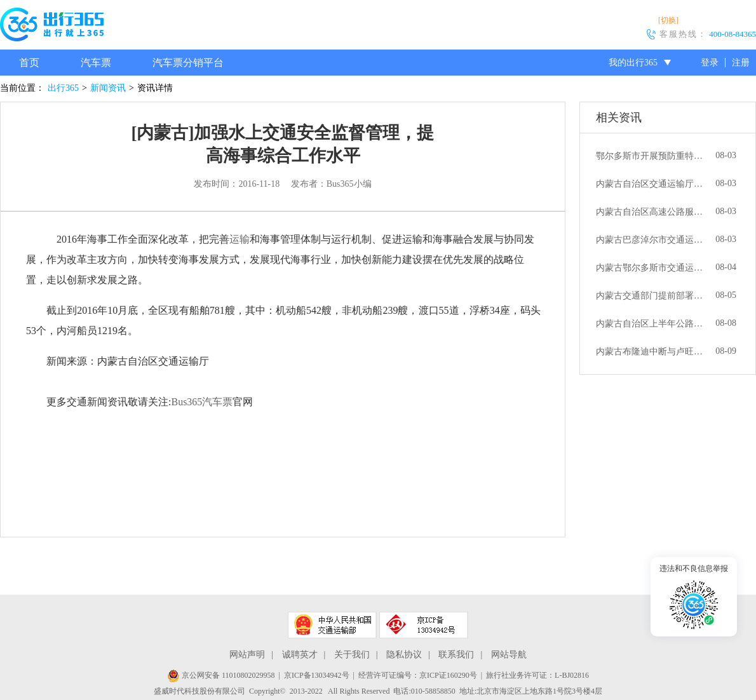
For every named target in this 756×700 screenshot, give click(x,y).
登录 (710, 63)
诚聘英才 (300, 655)
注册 (741, 63)
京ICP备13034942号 (317, 675)
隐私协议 (404, 655)
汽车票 (96, 63)
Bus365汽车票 (202, 402)
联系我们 (456, 655)
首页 (29, 63)
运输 (240, 239)
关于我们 (352, 655)
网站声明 (247, 655)
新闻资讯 (108, 88)
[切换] (668, 20)
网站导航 (509, 655)
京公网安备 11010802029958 (221, 675)
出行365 (63, 88)
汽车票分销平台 (188, 63)
